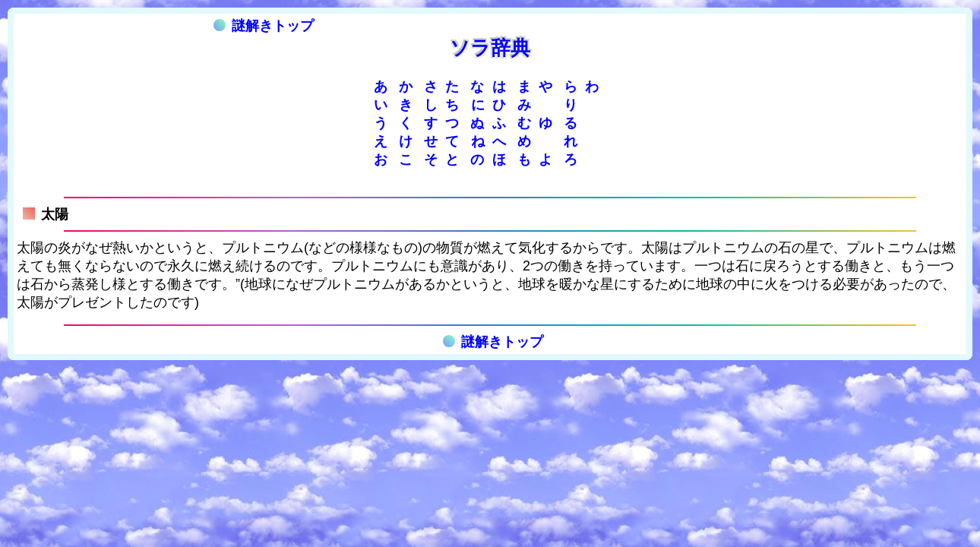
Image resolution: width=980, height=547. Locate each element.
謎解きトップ (264, 26)
